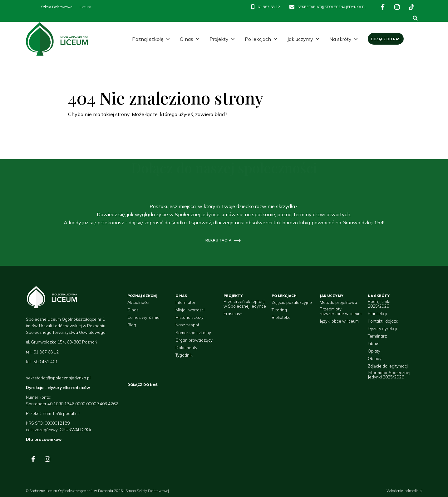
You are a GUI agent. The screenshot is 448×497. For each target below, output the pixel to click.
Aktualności (138, 302)
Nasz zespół (187, 325)
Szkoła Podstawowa (57, 7)
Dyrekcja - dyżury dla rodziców (58, 387)
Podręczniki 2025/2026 (379, 304)
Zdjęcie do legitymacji (388, 366)
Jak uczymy (304, 39)
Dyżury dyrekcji (382, 329)
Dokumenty (186, 348)
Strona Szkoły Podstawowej (147, 491)
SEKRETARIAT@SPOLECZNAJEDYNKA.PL (332, 7)
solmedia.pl (414, 491)
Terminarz (377, 336)
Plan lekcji (377, 314)
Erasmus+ (233, 314)
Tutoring (279, 310)
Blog (132, 325)
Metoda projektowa (338, 302)
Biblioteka (281, 317)
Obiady (375, 358)
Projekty (222, 39)
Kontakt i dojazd (383, 321)
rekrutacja (219, 240)
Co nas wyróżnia (143, 317)
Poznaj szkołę (151, 39)
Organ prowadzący (194, 340)
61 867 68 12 (269, 7)
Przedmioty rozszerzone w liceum (341, 311)
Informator (185, 302)
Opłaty (374, 351)
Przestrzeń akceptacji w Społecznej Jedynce (245, 304)
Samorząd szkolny (193, 333)
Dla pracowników (44, 439)
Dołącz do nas (386, 39)
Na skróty (344, 39)
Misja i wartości (190, 310)
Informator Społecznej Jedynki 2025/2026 (389, 375)
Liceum (85, 7)
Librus (374, 344)
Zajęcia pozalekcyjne (292, 302)
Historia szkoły (190, 317)
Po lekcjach (261, 39)
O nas (190, 39)
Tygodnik (184, 355)
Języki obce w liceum (339, 321)
